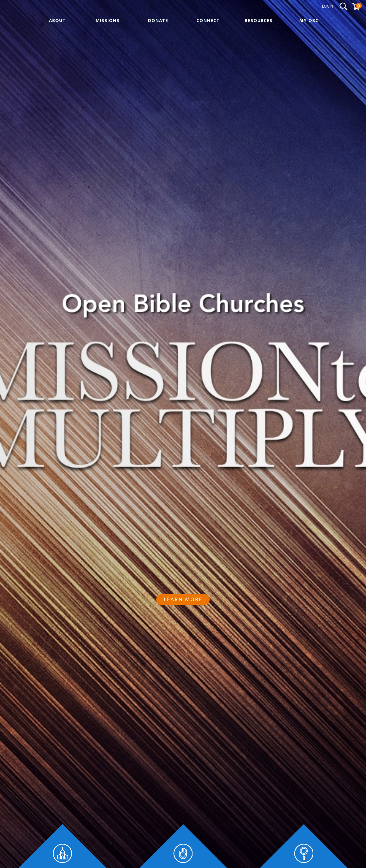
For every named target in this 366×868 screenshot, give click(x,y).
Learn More (183, 599)
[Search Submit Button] (344, 6)
